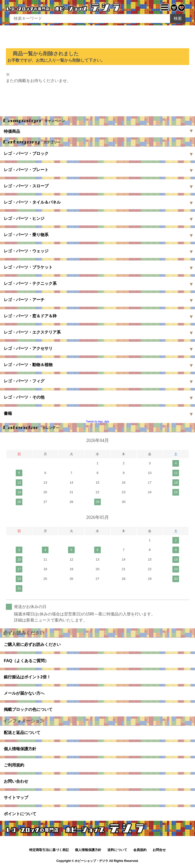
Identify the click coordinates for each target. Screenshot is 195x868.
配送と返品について (22, 733)
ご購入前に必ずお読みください (32, 644)
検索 (178, 18)
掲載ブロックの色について (28, 709)
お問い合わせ (16, 781)
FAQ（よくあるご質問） (26, 661)
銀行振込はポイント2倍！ (27, 677)
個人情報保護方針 (20, 749)
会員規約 (140, 850)
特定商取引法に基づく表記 (49, 850)
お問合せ (159, 850)
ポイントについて (20, 814)
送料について (117, 850)
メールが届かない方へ (24, 693)
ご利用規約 (14, 765)
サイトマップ (16, 798)
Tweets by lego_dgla (97, 422)
